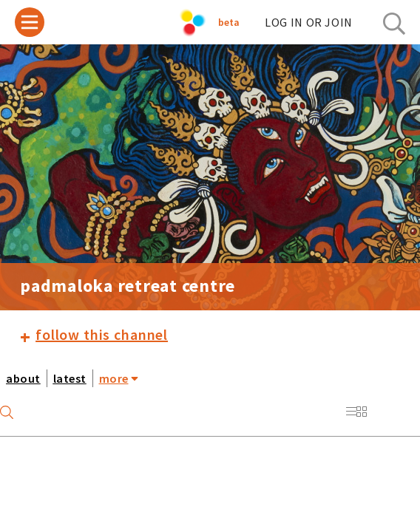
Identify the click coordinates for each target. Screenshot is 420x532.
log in (309, 22)
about (23, 378)
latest (70, 378)
